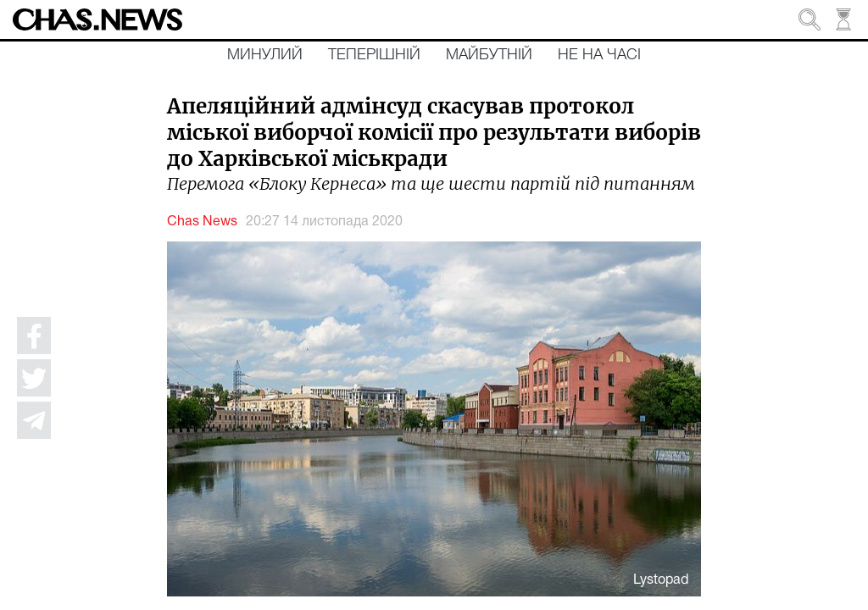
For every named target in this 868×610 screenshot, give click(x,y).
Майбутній (489, 55)
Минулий (265, 55)
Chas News (202, 222)
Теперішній (374, 55)
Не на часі (599, 55)
